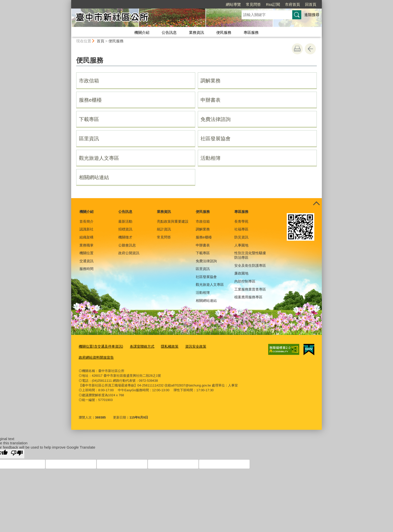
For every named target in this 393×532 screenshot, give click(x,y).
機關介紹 (142, 32)
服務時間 (86, 269)
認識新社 (86, 229)
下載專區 (89, 119)
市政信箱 (89, 81)
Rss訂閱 (244, 4)
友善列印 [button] (297, 49)
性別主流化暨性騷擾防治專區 (250, 255)
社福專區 (241, 229)
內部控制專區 (245, 281)
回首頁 (282, 4)
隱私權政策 (164, 346)
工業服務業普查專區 (250, 289)
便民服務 (224, 32)
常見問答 (225, 4)
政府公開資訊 (129, 253)
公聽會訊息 (127, 245)
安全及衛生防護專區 (250, 265)
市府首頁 (264, 4)
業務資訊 (197, 32)
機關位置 (86, 253)
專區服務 (251, 32)
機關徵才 (125, 237)
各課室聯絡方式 (138, 346)
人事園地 (241, 245)
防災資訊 (241, 237)
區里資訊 (89, 139)
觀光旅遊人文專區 (99, 158)
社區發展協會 (216, 139)
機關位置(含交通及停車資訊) (99, 346)
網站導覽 (205, 4)
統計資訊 (164, 229)
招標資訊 (125, 229)
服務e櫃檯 (90, 100)
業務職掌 (86, 245)
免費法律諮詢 (216, 119)
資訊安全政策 (189, 346)
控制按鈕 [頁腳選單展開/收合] (316, 204)
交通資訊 (86, 261)
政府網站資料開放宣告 (95, 357)
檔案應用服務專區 (248, 297)
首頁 (101, 41)
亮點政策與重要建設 (173, 221)
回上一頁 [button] (310, 49)
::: (69, 2)
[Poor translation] (17, 453)
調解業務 (211, 81)
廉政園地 (241, 273)
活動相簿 (211, 158)
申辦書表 (211, 100)
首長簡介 (86, 221)
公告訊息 (169, 32)
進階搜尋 (312, 15)
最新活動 (125, 221)
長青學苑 (241, 221)
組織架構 (86, 237)
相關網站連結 (94, 177)
